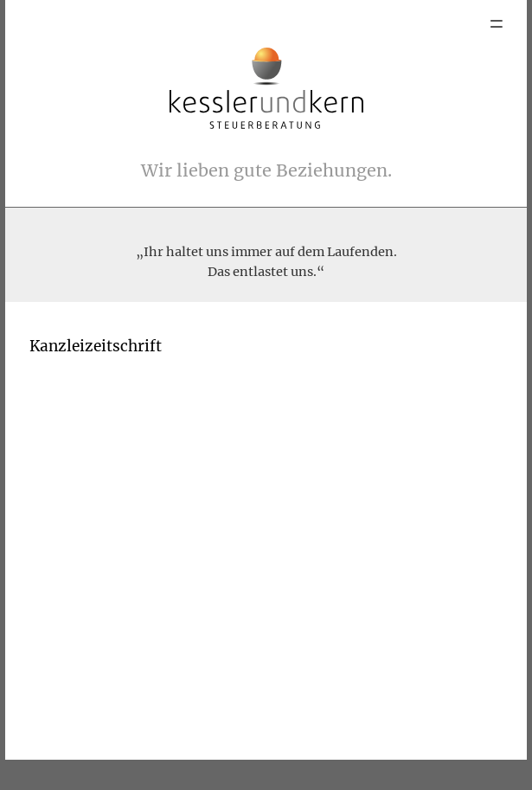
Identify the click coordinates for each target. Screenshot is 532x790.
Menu (497, 24)
